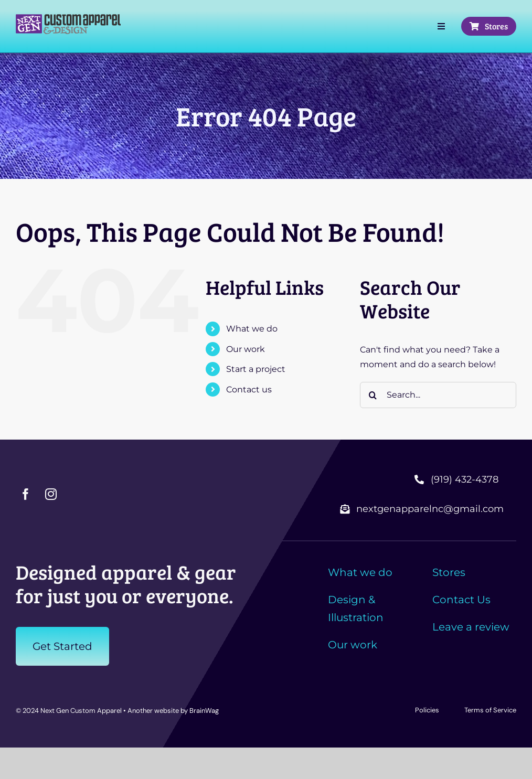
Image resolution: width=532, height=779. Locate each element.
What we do (252, 329)
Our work (246, 349)
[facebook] (26, 494)
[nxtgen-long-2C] (68, 18)
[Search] (373, 395)
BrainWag (204, 711)
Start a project (256, 369)
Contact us (249, 389)
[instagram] (51, 494)
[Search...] (438, 395)
